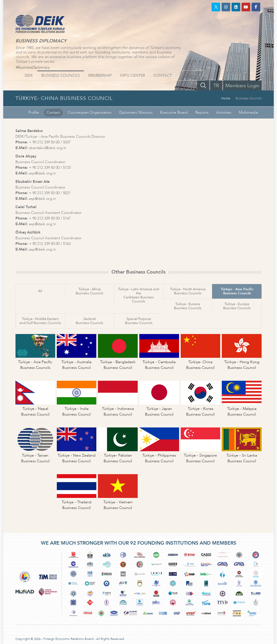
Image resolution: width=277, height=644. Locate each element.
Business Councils (249, 98)
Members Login (242, 86)
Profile (34, 112)
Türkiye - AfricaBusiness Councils (90, 291)
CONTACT (163, 75)
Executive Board (174, 112)
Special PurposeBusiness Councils (139, 321)
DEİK (29, 75)
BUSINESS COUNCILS (61, 75)
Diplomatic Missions (136, 112)
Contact (53, 112)
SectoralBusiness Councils (90, 321)
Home (226, 98)
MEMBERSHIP (100, 75)
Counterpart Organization (90, 112)
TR (216, 86)
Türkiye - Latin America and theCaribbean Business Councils (138, 295)
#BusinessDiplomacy (32, 67)
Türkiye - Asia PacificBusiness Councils (237, 291)
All (40, 291)
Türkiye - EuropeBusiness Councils (237, 306)
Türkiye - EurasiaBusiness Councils (188, 306)
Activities (224, 112)
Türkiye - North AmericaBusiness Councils (188, 291)
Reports (202, 112)
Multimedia (248, 112)
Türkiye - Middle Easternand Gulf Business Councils (40, 321)
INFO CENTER (133, 75)
